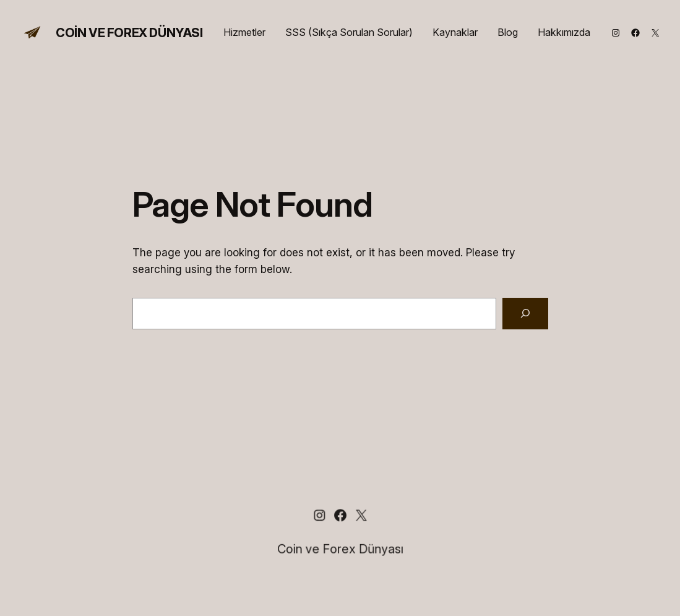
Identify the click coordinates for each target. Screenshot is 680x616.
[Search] (525, 314)
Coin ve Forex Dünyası (129, 33)
